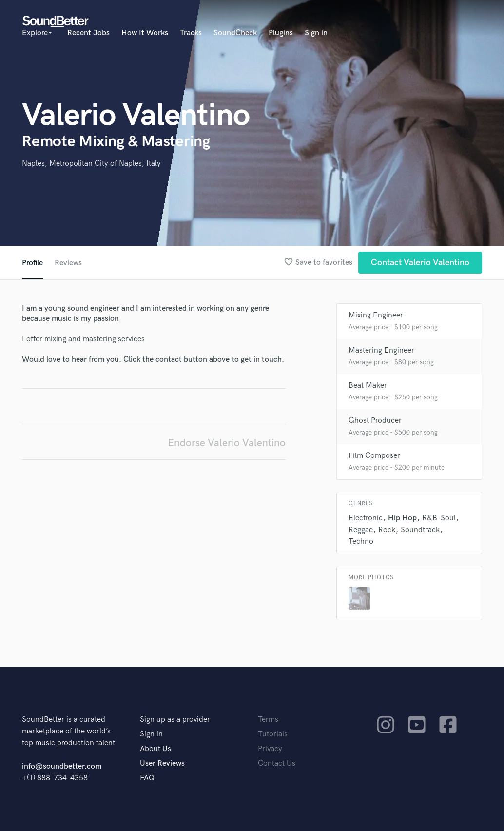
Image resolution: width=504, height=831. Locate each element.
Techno (361, 542)
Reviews (68, 263)
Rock (387, 530)
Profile (32, 263)
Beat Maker (368, 386)
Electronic (366, 518)
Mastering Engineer (381, 350)
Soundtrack (420, 530)
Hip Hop (402, 518)
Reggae (361, 530)
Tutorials (273, 734)
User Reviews (162, 763)
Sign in (316, 33)
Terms (268, 720)
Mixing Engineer (376, 315)
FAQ (147, 778)
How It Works (145, 33)
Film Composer (374, 456)
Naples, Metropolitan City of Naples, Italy (91, 164)
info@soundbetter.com (62, 766)
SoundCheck (235, 33)
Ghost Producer (375, 421)
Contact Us (277, 763)
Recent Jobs (88, 33)
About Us (155, 749)
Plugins (281, 33)
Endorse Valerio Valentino (227, 443)
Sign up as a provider (175, 720)
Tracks (191, 33)
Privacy (270, 749)
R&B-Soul (439, 518)
